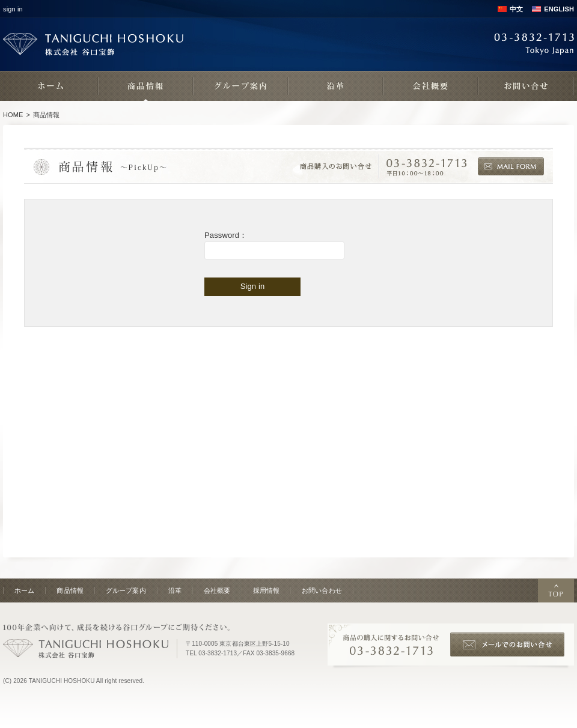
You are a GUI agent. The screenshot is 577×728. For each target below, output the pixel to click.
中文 (516, 9)
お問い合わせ (322, 590)
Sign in (253, 286)
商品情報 (70, 590)
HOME (13, 115)
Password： (226, 235)
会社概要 (217, 590)
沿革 (175, 590)
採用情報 (267, 590)
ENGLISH (559, 9)
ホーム (24, 590)
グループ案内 (126, 590)
